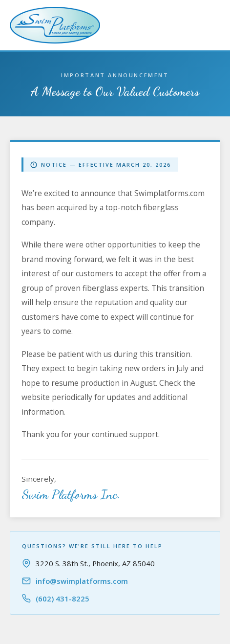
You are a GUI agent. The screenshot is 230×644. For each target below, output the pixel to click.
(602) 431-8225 (63, 599)
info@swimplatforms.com (82, 581)
